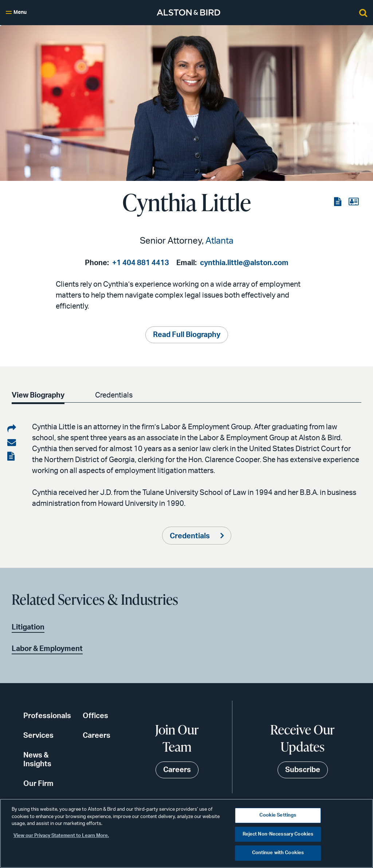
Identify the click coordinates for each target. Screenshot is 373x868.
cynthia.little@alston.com (244, 263)
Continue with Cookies (278, 853)
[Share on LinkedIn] (12, 429)
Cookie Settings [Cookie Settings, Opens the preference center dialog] (278, 815)
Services (38, 736)
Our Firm (38, 784)
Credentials (114, 395)
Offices (95, 716)
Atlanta (219, 241)
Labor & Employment (47, 649)
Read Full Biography (187, 335)
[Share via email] (12, 443)
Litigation (28, 627)
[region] (186, 833)
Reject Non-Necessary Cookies (278, 834)
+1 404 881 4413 (141, 263)
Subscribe (303, 770)
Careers (97, 736)
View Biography (38, 395)
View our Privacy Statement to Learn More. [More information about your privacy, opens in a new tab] (61, 836)
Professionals (47, 716)
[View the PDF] (338, 202)
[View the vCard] (354, 202)
